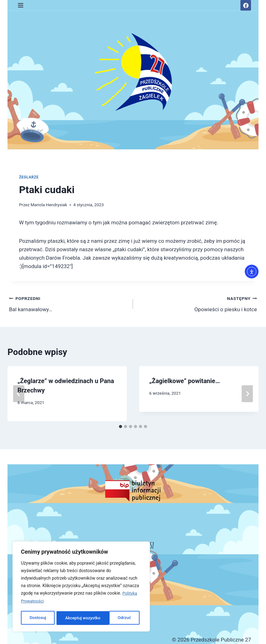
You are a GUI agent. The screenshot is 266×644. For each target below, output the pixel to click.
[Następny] (247, 394)
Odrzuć (72, 618)
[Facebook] (246, 5)
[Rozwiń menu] (21, 5)
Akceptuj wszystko (115, 618)
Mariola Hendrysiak (49, 205)
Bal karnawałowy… (68, 303)
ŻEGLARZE (29, 177)
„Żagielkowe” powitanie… (185, 381)
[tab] (121, 427)
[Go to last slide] (19, 394)
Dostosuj (37, 618)
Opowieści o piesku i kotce (198, 303)
